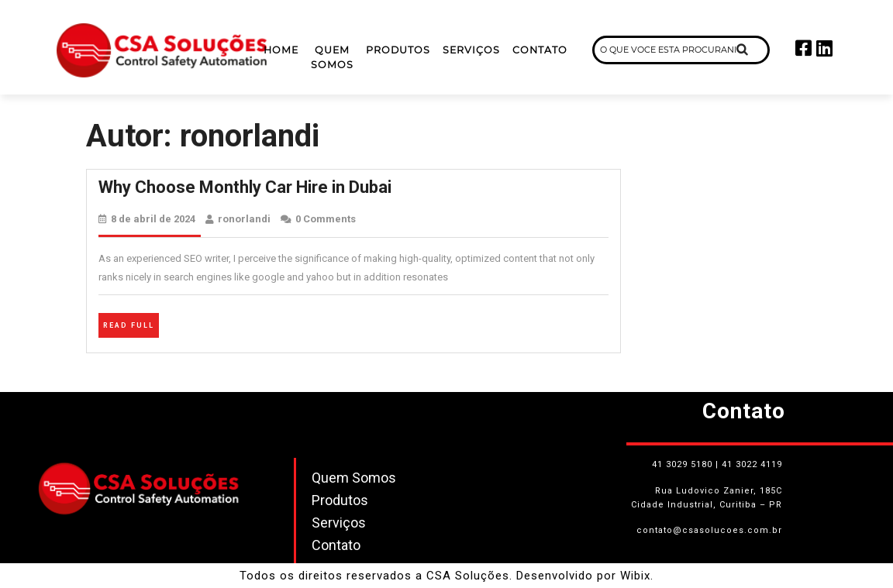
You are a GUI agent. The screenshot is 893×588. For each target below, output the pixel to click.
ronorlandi (244, 219)
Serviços (471, 50)
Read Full (131, 323)
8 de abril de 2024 (153, 219)
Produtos (398, 50)
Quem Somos (332, 57)
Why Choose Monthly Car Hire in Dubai (245, 187)
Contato (540, 50)
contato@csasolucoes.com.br (709, 530)
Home (281, 50)
